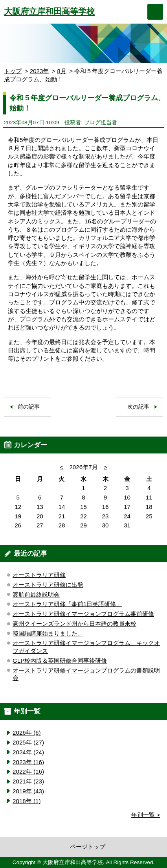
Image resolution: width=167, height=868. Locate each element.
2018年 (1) (27, 801)
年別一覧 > (146, 815)
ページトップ (88, 847)
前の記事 (29, 407)
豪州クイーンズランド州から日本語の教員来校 (74, 624)
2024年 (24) (28, 752)
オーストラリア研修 (39, 575)
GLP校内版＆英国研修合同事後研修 (60, 661)
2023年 (39, 71)
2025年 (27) (28, 742)
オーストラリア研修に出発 (48, 585)
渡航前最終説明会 (36, 594)
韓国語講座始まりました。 (48, 633)
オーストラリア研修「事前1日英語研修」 (67, 604)
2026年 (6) (27, 733)
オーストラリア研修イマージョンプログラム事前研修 (83, 614)
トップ (13, 71)
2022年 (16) (28, 771)
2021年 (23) (28, 781)
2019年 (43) (28, 791)
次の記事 (138, 407)
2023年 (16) (28, 762)
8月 (61, 71)
